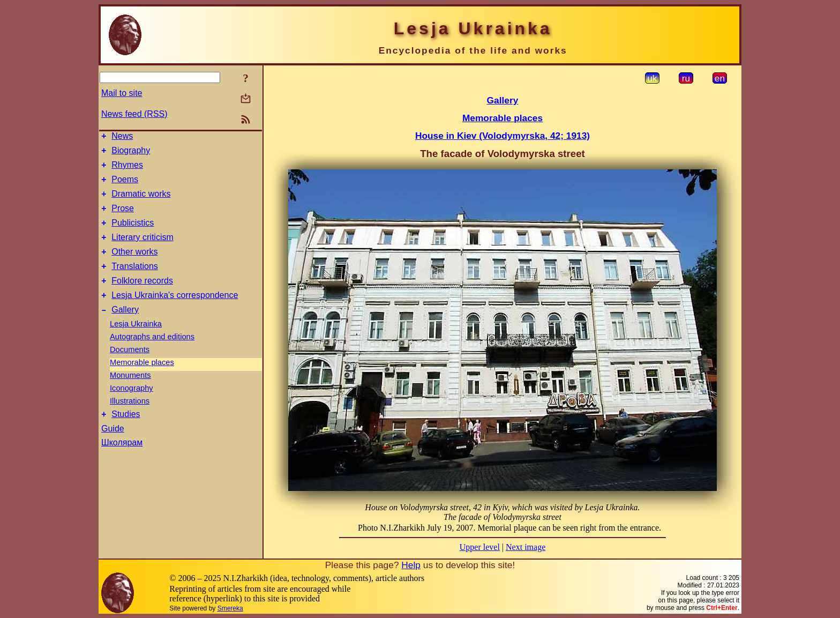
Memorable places (142, 383)
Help (411, 565)
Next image (526, 547)
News (122, 137)
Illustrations (130, 422)
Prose (123, 218)
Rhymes (127, 170)
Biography (131, 154)
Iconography (132, 409)
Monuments (130, 396)
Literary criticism (142, 250)
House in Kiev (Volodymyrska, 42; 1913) (502, 136)
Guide (113, 451)
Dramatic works (141, 202)
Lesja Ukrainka (136, 345)
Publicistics (133, 234)
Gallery (125, 330)
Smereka (230, 608)
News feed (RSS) (134, 114)
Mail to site (122, 93)
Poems (125, 186)
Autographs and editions (152, 358)
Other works (134, 266)
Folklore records (142, 298)
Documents (130, 370)
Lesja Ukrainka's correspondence (175, 314)
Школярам (122, 465)
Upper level (480, 547)
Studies (126, 437)
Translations (135, 282)
